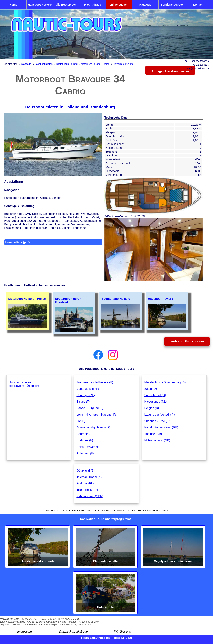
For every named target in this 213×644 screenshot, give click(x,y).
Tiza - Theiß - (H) (88, 490)
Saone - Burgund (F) (90, 408)
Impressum (24, 632)
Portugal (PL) (85, 483)
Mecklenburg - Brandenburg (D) (165, 382)
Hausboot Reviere (40, 4)
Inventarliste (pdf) (17, 242)
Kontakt (198, 4)
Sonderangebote (172, 4)
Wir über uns (123, 632)
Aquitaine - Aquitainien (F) (93, 427)
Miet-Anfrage (92, 4)
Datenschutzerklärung (74, 632)
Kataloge (145, 4)
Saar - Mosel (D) (155, 395)
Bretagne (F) (85, 440)
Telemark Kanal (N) (89, 477)
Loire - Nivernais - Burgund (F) (96, 415)
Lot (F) (81, 421)
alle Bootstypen (66, 4)
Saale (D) (150, 389)
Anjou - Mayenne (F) (90, 447)
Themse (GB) (153, 434)
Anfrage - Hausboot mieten (170, 71)
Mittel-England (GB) (157, 440)
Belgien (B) (152, 408)
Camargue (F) (86, 395)
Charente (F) (85, 434)
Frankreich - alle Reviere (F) (95, 382)
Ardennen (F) (85, 453)
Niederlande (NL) (155, 402)
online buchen (119, 4)
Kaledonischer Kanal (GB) (161, 427)
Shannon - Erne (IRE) (158, 421)
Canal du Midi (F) (88, 389)
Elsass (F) (83, 402)
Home (13, 4)
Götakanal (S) (86, 471)
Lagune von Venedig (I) (159, 415)
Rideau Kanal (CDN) (90, 496)
